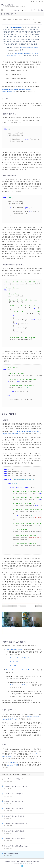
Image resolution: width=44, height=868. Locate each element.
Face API (13, 666)
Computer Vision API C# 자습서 (14, 831)
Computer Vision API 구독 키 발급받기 (16, 786)
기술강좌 (17, 10)
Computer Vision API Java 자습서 (14, 838)
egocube (7, 4)
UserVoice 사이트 (13, 765)
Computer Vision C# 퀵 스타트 (13, 808)
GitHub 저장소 (12, 763)
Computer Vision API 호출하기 (13, 794)
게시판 (33, 10)
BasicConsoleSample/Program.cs (21, 685)
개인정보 (40, 10)
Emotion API (14, 662)
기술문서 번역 (25, 10)
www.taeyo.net (20, 56)
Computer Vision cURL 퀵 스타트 (14, 801)
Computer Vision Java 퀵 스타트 (14, 816)
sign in (34, 1)
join (41, 1)
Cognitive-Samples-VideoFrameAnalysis (18, 670)
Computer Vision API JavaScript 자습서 (16, 846)
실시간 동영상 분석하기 (11, 853)
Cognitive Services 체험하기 (15, 650)
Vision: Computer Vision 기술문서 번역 (18, 774)
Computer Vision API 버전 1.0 (19, 658)
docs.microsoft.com (14, 50)
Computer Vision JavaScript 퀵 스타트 (16, 823)
